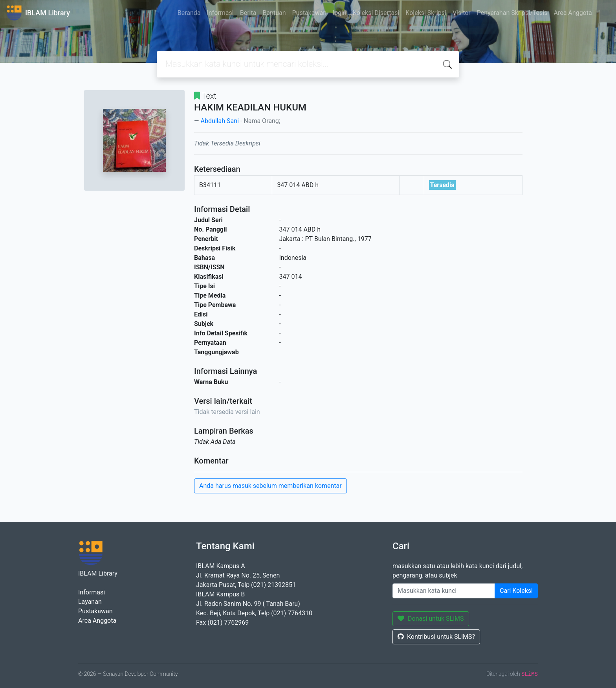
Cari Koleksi (516, 591)
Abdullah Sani (219, 121)
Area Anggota (573, 13)
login (340, 13)
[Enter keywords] (444, 591)
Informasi (220, 13)
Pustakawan (309, 13)
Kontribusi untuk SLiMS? (436, 637)
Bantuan (274, 13)
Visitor (462, 13)
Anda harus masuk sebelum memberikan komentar (270, 486)
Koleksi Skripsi (426, 13)
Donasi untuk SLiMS (431, 619)
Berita (248, 13)
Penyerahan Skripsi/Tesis (512, 13)
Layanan (90, 602)
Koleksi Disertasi (376, 13)
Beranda (189, 13)
